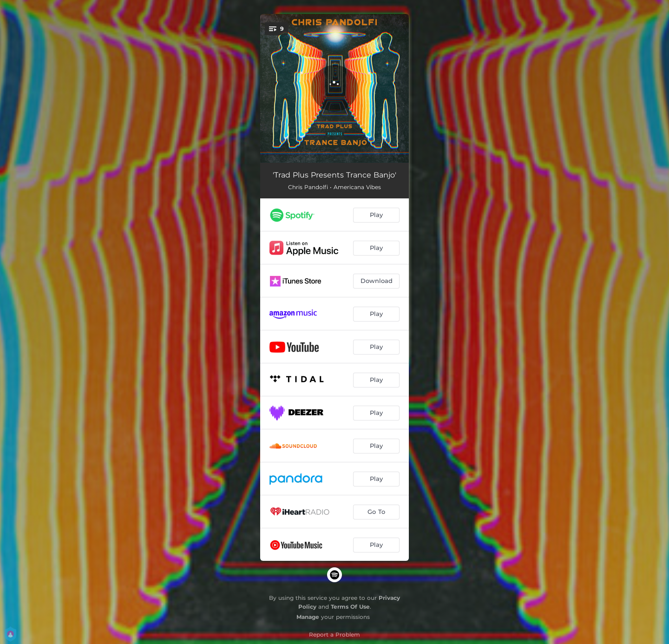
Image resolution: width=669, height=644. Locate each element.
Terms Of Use (350, 607)
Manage (308, 617)
